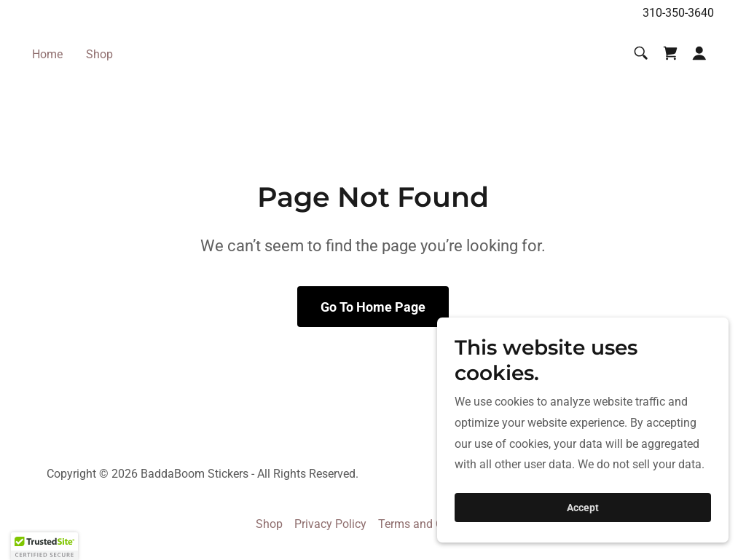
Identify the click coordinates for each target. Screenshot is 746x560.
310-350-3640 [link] (678, 13)
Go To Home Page (373, 307)
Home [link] (47, 54)
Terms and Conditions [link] (435, 524)
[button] (699, 53)
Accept (583, 508)
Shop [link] (99, 54)
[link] (670, 53)
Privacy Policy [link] (330, 524)
